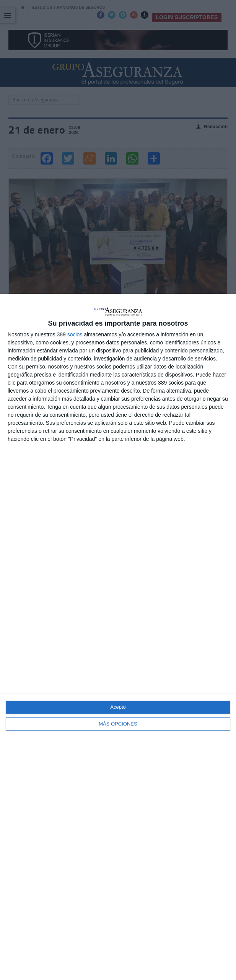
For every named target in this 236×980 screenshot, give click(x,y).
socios (75, 334)
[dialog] (118, 637)
